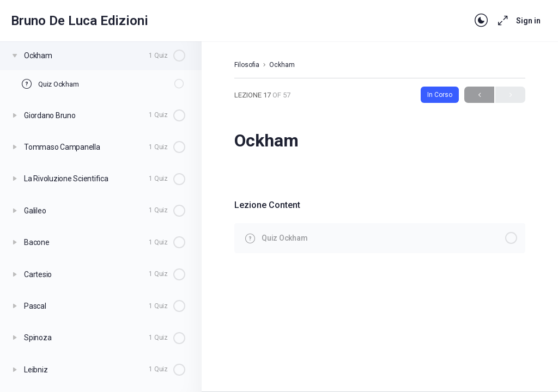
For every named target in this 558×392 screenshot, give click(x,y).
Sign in (528, 21)
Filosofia (247, 65)
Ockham (282, 65)
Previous (479, 95)
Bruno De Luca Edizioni (80, 21)
